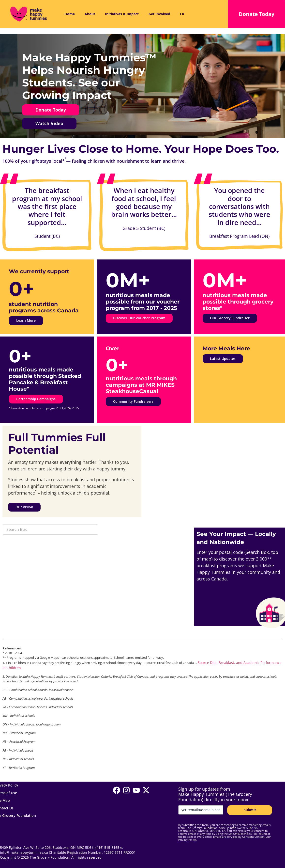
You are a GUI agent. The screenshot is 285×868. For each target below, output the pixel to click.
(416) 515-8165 (107, 848)
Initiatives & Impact (122, 14)
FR (182, 14)
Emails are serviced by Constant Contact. (239, 837)
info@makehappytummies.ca (24, 852)
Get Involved (159, 14)
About (90, 14)
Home (70, 14)
